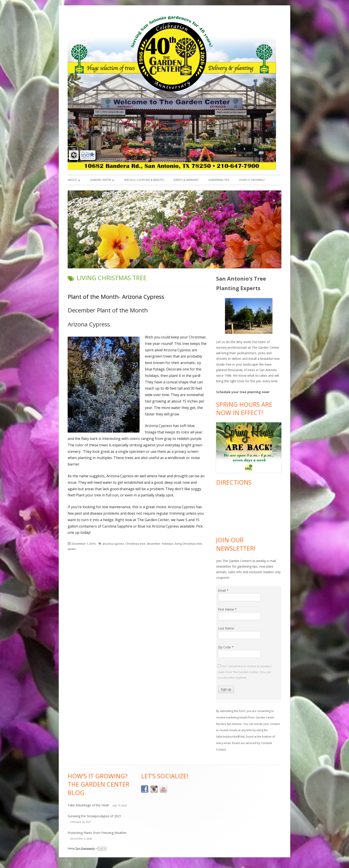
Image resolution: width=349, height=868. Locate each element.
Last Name (226, 628)
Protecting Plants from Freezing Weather (97, 833)
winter (72, 549)
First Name (227, 609)
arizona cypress (113, 544)
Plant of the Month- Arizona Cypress (116, 297)
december (154, 544)
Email (223, 590)
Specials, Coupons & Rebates (144, 180)
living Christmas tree (188, 544)
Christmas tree (135, 544)
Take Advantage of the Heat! (88, 805)
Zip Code (226, 647)
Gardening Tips (219, 180)
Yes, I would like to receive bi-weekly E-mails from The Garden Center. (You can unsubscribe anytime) (245, 672)
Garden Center (101, 180)
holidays (168, 544)
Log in (102, 849)
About (72, 180)
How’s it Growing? (252, 180)
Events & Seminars (186, 180)
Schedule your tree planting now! (243, 392)
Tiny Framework (85, 849)
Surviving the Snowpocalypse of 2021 (94, 816)
